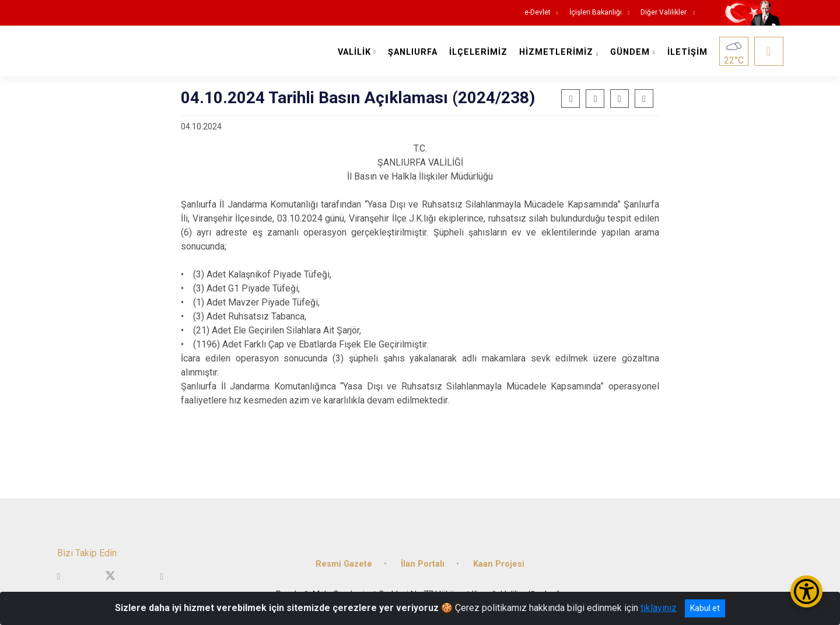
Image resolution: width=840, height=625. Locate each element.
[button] (619, 99)
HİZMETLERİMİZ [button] (556, 52)
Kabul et (705, 608)
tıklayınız (659, 608)
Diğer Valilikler (664, 13)
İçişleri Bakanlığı (596, 13)
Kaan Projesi (499, 564)
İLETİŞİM (687, 52)
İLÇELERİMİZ (478, 52)
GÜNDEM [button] (630, 52)
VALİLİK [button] (354, 52)
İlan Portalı (423, 564)
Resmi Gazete (344, 564)
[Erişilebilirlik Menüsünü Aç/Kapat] (806, 591)
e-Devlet (538, 13)
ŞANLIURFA (413, 52)
